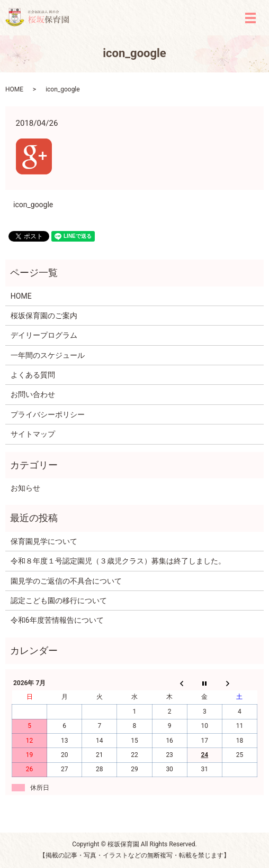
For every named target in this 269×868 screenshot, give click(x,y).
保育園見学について (44, 541)
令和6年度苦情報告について (57, 620)
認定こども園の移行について (59, 601)
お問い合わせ (33, 394)
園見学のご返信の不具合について (66, 581)
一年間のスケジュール (48, 355)
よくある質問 (33, 375)
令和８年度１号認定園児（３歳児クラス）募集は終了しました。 (118, 561)
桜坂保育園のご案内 (44, 316)
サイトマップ (33, 434)
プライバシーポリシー (48, 414)
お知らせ (25, 488)
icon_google (33, 205)
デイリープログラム (44, 335)
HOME (14, 89)
